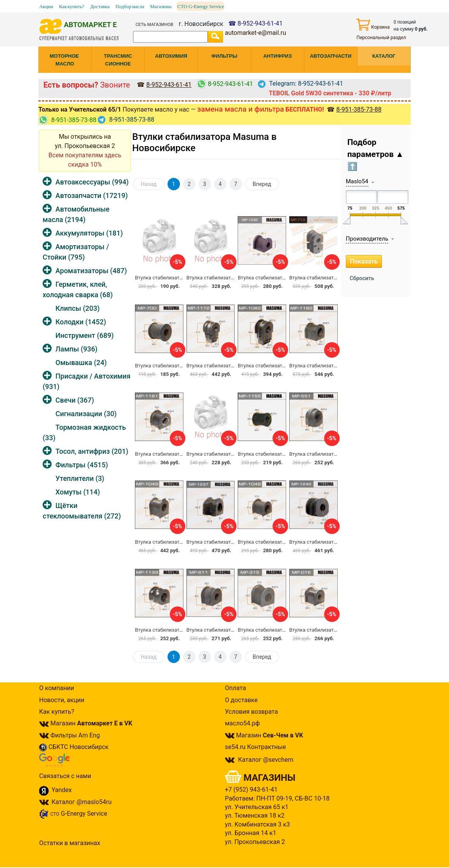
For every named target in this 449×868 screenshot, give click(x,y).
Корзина (373, 25)
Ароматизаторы (91, 271)
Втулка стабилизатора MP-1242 (326, 542)
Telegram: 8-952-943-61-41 (300, 84)
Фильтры (82, 465)
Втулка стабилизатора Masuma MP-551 (335, 454)
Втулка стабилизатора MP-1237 (224, 542)
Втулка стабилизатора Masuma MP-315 (284, 630)
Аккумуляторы (89, 233)
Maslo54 (357, 181)
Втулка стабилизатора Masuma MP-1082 (285, 366)
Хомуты (78, 492)
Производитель (367, 239)
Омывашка (81, 363)
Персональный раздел (381, 38)
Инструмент (85, 335)
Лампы (76, 349)
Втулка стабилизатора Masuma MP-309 (181, 278)
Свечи (75, 400)
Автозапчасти (92, 195)
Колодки (81, 322)
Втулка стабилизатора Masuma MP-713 (335, 278)
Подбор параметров (376, 154)
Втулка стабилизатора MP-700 (171, 366)
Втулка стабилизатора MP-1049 (172, 542)
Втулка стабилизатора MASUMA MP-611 (234, 630)
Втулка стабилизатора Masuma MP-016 (335, 630)
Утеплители (80, 478)
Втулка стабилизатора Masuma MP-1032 (285, 278)
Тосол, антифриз (92, 451)
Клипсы (78, 308)
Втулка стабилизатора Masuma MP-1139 (183, 630)
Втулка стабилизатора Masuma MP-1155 (285, 454)
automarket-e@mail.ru (256, 33)
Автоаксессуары (92, 182)
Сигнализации (86, 414)
